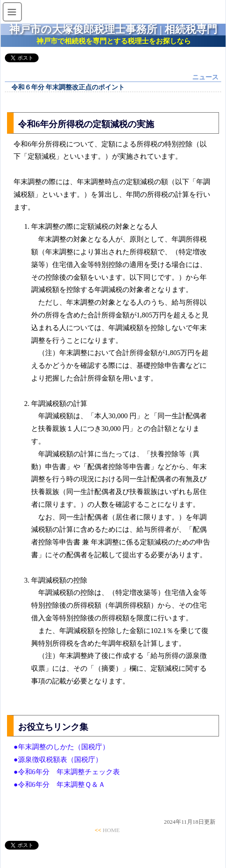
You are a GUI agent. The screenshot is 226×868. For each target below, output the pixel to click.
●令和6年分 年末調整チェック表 (67, 772)
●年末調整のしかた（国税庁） (61, 747)
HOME (111, 830)
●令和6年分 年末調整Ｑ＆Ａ (59, 784)
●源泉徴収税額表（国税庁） (58, 759)
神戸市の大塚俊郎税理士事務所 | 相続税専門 (113, 29)
